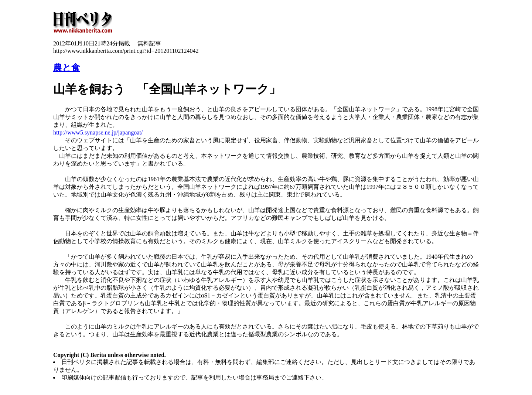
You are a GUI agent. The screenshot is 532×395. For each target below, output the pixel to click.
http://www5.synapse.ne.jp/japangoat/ (98, 132)
